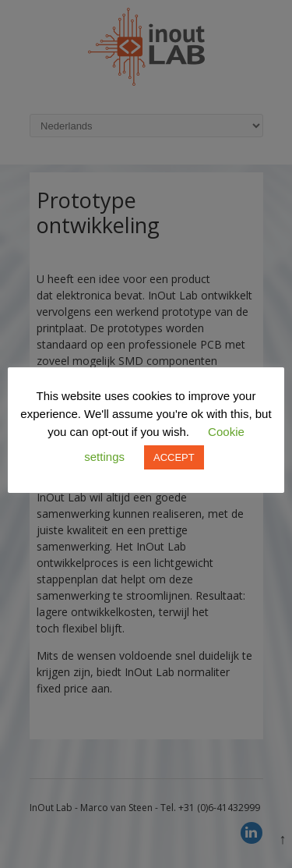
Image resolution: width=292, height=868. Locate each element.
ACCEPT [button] (174, 457)
